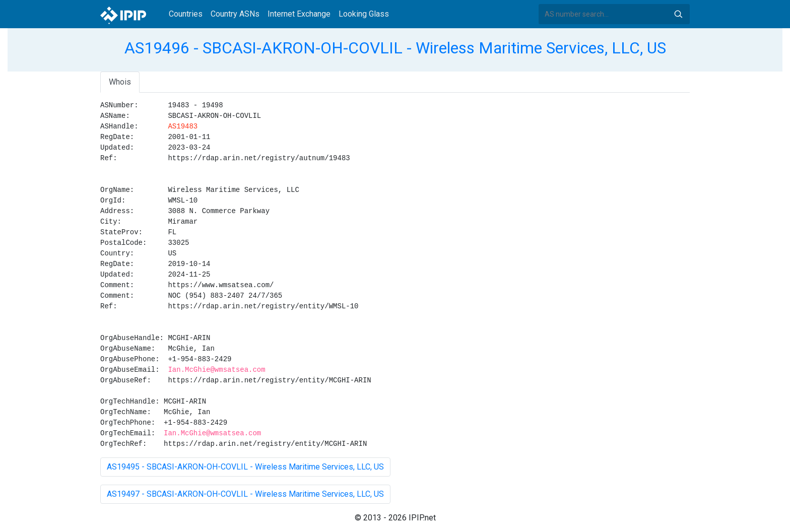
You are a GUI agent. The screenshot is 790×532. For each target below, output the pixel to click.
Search (678, 14)
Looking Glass (364, 14)
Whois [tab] (120, 82)
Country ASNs (235, 14)
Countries (186, 14)
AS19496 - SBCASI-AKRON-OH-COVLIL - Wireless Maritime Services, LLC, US (395, 48)
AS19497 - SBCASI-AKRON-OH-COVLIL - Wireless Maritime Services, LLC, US (245, 494)
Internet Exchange (299, 14)
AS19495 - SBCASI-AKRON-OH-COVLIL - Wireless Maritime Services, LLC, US (245, 467)
